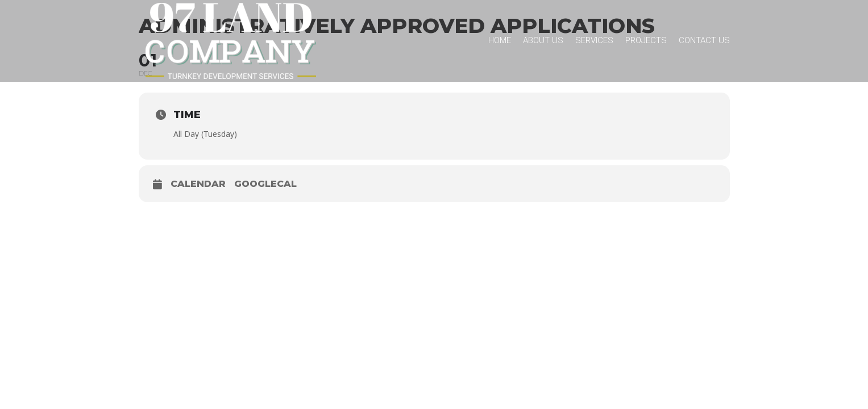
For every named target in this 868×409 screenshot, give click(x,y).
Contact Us (704, 40)
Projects (646, 40)
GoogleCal (265, 184)
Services (594, 40)
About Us (543, 40)
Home (500, 40)
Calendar (198, 184)
